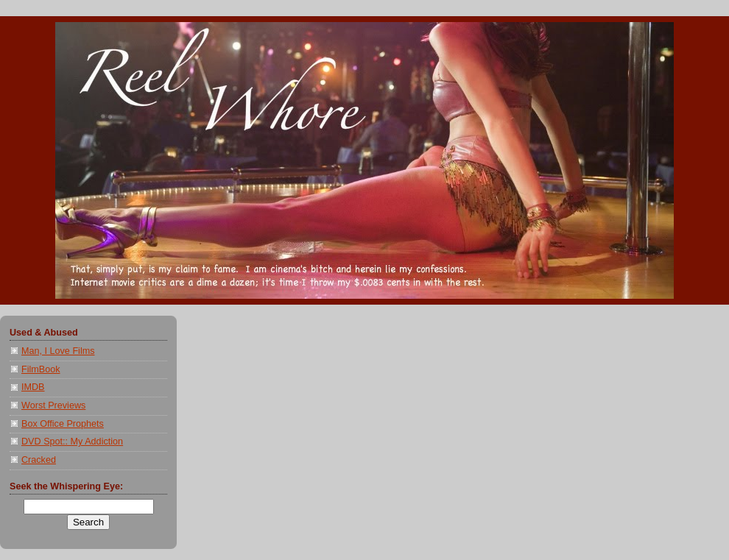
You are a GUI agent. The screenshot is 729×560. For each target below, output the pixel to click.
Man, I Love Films (58, 351)
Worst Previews (53, 405)
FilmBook (41, 369)
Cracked (39, 460)
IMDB (33, 387)
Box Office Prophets (63, 424)
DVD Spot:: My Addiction (72, 442)
